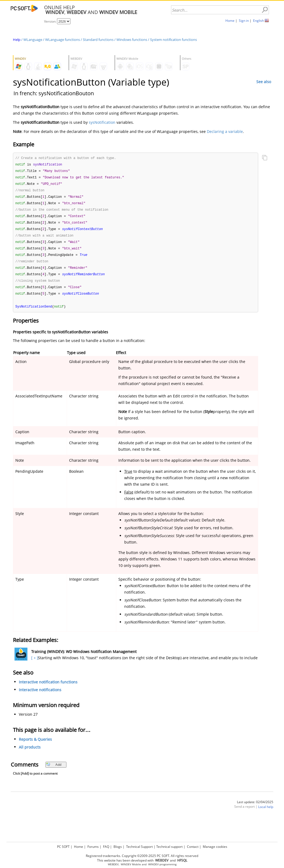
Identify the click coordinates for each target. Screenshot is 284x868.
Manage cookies (215, 847)
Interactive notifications (40, 696)
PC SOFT (63, 847)
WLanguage (33, 40)
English (258, 21)
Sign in (244, 21)
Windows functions (132, 40)
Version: (51, 21)
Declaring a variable (225, 131)
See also (264, 82)
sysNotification (102, 122)
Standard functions (98, 40)
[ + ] (34, 664)
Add (54, 771)
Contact (193, 847)
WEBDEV (113, 864)
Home (230, 21)
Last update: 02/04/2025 (255, 808)
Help (17, 40)
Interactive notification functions (48, 688)
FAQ (106, 847)
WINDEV (153, 864)
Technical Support (139, 847)
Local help (266, 813)
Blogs (118, 847)
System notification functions (173, 40)
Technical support (169, 847)
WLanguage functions (63, 40)
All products (30, 753)
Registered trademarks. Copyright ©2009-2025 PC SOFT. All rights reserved (142, 856)
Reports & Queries (35, 745)
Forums (93, 847)
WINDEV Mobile (131, 864)
